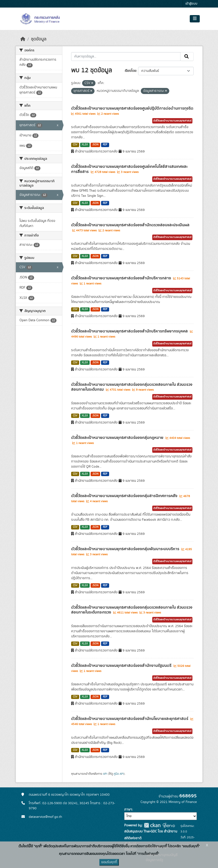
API (105, 774)
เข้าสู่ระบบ (191, 4)
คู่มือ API (119, 774)
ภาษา (128, 810)
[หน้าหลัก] (23, 39)
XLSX (85, 145)
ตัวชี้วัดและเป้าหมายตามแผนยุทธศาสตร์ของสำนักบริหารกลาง (122, 278)
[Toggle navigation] (195, 19)
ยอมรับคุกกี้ (109, 862)
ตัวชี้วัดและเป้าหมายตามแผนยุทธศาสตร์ (172, 121)
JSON (95, 145)
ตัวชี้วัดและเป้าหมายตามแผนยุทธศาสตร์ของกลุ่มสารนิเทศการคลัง (125, 496)
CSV (75, 145)
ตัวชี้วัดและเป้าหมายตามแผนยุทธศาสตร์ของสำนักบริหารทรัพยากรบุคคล (130, 331)
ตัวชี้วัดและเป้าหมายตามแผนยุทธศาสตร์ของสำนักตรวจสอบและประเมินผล (130, 225)
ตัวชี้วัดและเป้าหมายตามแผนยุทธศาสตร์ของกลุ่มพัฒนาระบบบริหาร (126, 549)
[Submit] (187, 57)
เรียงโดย (130, 71)
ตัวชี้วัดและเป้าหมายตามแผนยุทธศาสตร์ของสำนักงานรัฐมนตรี (122, 666)
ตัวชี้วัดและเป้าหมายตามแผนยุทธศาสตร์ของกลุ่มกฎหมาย (118, 438)
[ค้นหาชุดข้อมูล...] (126, 57)
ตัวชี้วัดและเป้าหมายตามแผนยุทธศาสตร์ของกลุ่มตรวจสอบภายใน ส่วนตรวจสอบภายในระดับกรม (132, 387)
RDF (105, 145)
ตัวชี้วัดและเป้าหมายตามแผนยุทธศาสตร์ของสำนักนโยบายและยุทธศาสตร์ (130, 719)
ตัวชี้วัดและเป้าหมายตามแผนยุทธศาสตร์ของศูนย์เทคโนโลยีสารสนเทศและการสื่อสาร (129, 169)
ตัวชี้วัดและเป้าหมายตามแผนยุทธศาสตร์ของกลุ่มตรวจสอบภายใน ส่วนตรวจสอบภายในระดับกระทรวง (132, 610)
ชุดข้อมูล (39, 39)
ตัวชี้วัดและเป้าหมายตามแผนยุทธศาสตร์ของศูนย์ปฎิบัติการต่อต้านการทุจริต (132, 108)
